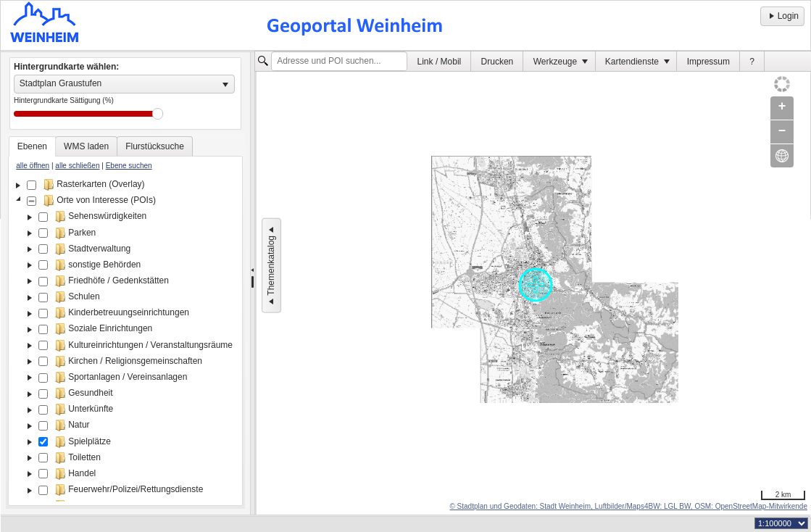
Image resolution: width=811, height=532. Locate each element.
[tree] (125, 339)
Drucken (498, 62)
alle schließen (77, 166)
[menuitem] (439, 61)
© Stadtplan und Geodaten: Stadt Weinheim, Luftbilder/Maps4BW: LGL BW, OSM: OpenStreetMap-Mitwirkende (628, 506)
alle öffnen (33, 166)
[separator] (253, 283)
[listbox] (124, 84)
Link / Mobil (440, 62)
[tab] (32, 146)
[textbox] (339, 62)
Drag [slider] (158, 114)
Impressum (708, 62)
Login (782, 16)
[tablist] (125, 321)
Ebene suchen (129, 166)
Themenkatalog (271, 266)
